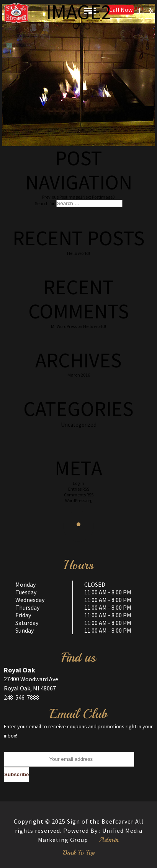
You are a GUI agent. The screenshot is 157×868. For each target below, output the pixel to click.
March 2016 (79, 375)
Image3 (99, 197)
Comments (79, 495)
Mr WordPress (64, 326)
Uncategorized (79, 425)
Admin (109, 840)
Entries (79, 489)
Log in (78, 483)
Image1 (62, 197)
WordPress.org (79, 500)
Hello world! (78, 253)
